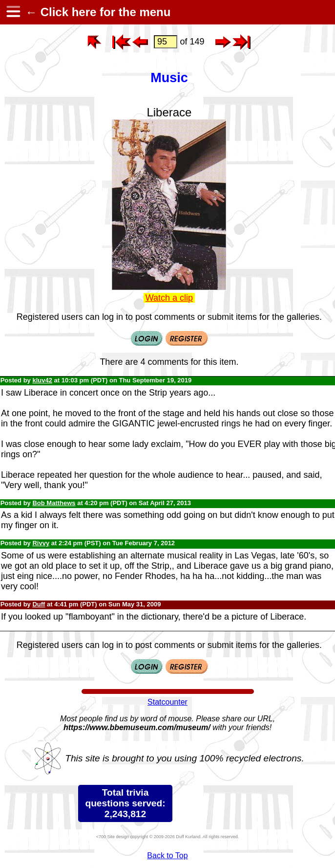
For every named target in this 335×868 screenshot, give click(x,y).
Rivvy (41, 543)
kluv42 (42, 380)
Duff (39, 604)
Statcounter (167, 702)
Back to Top (167, 856)
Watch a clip (169, 298)
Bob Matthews (54, 503)
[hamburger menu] (13, 12)
